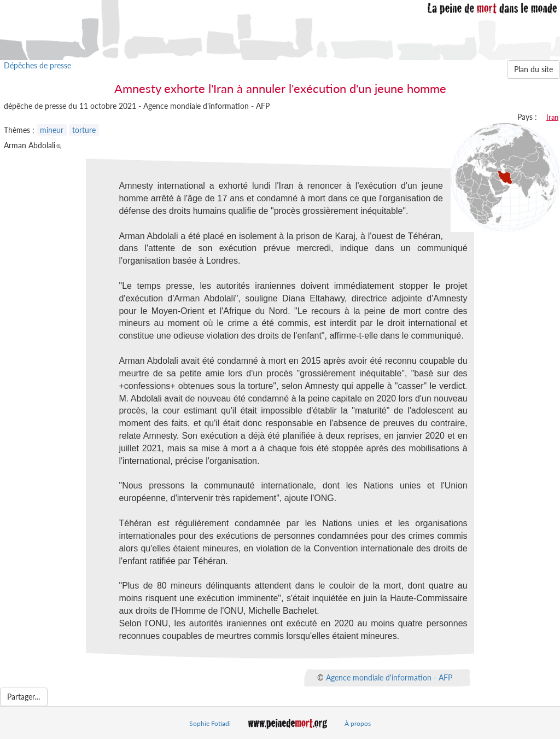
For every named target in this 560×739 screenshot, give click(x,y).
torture (84, 130)
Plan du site (533, 69)
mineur (52, 130)
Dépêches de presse (37, 65)
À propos (358, 723)
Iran (552, 117)
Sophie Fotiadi (210, 723)
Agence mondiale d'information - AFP (389, 677)
